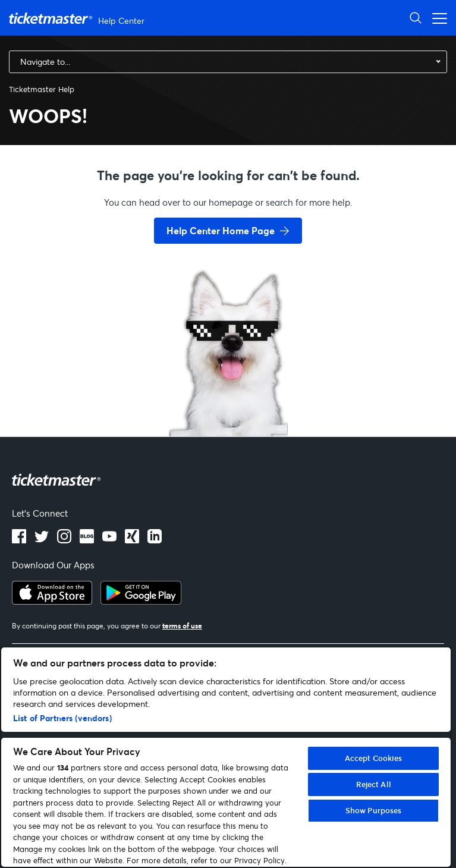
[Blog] (87, 540)
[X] (42, 540)
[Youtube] (109, 540)
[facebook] (19, 540)
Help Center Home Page (221, 230)
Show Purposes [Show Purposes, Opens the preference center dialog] (374, 810)
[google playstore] (141, 601)
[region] (226, 757)
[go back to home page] (228, 394)
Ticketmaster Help (42, 89)
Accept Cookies (374, 758)
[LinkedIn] (132, 540)
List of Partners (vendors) (62, 718)
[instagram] (64, 540)
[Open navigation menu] (436, 18)
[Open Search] (416, 18)
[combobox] (228, 62)
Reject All (374, 784)
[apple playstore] (52, 601)
